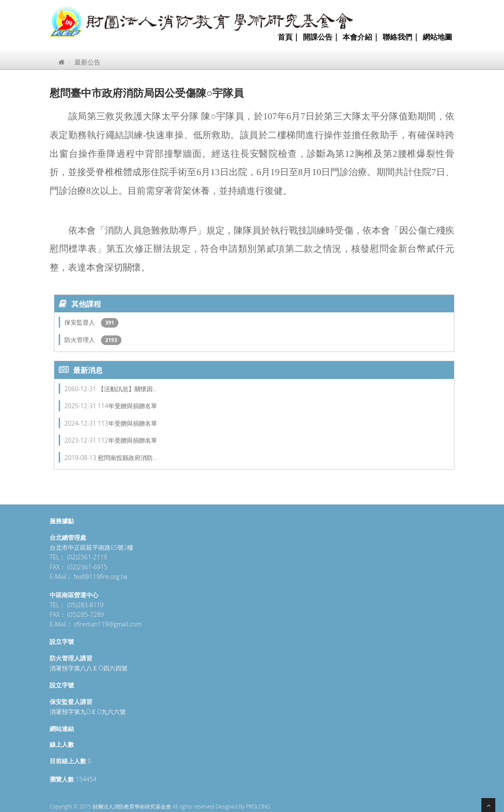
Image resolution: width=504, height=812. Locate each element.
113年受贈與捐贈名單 (128, 423)
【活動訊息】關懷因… (128, 389)
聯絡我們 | (400, 37)
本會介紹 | (360, 37)
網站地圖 (437, 37)
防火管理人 (81, 340)
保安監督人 (81, 322)
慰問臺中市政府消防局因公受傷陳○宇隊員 (147, 93)
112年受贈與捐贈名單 (128, 440)
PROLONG (258, 807)
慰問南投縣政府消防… (128, 458)
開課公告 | (321, 37)
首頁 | (288, 37)
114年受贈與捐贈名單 (128, 406)
